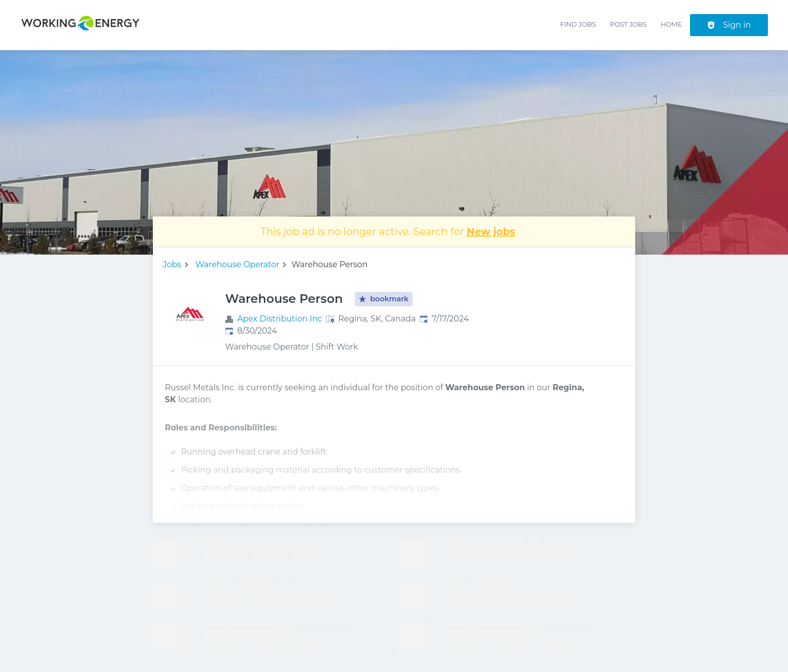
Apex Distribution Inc (280, 319)
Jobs (172, 264)
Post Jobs (628, 24)
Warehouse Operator (237, 264)
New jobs (491, 232)
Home (671, 24)
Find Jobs (578, 24)
